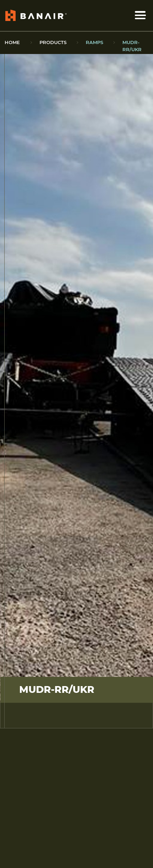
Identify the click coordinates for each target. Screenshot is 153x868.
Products (53, 42)
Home (12, 42)
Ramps (94, 42)
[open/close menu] (140, 15)
